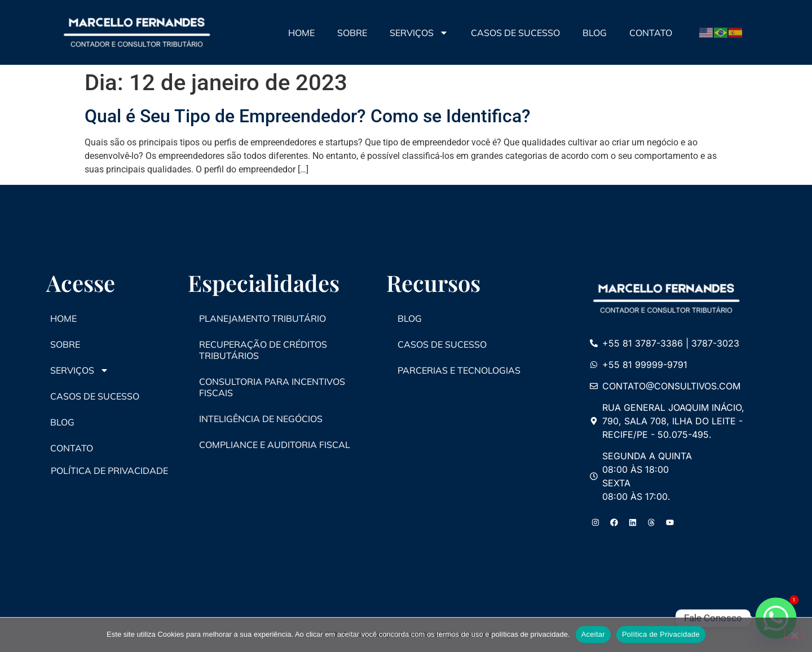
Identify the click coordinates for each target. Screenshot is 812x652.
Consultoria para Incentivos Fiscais (272, 387)
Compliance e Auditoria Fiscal (275, 445)
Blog (595, 33)
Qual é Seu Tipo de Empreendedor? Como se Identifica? (308, 116)
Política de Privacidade (661, 634)
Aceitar (593, 634)
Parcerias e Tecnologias (459, 370)
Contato (651, 33)
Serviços (419, 33)
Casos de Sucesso (515, 33)
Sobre (352, 33)
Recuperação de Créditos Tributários (263, 350)
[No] (794, 634)
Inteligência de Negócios (261, 419)
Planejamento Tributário (262, 318)
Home (301, 33)
